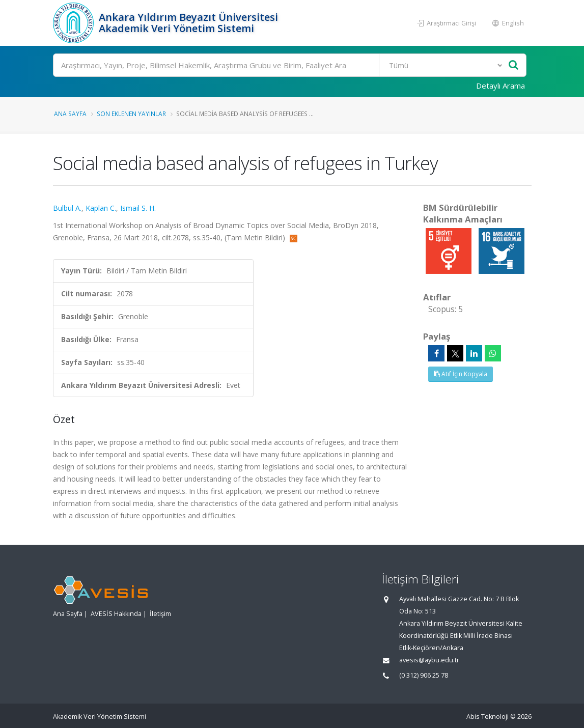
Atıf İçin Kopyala (461, 374)
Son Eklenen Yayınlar (131, 114)
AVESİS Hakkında (116, 614)
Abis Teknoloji (488, 717)
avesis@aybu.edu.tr (429, 660)
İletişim (160, 614)
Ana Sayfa (70, 114)
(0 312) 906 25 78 (424, 675)
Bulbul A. (67, 208)
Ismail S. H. (138, 208)
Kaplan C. (101, 208)
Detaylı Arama (500, 86)
